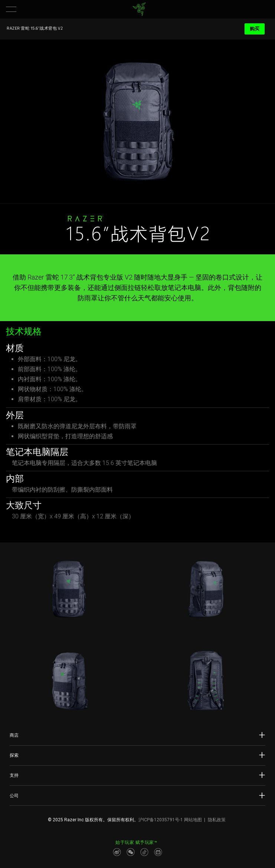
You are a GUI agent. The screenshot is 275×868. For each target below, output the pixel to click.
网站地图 (193, 820)
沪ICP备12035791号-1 (161, 820)
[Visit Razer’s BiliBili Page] (158, 852)
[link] (139, 9)
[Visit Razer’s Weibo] (117, 852)
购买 (255, 29)
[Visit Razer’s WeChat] (131, 852)
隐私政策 (217, 820)
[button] (11, 9)
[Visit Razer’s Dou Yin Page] (144, 852)
